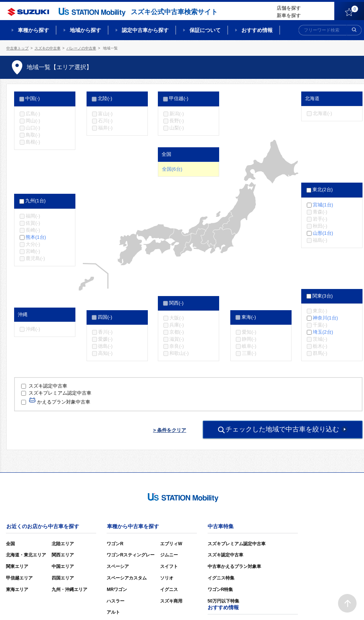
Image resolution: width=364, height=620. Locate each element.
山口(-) (33, 128)
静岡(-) (249, 339)
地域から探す (85, 30)
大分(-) (33, 244)
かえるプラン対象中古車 (56, 402)
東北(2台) (323, 189)
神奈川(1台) (325, 318)
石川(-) (105, 121)
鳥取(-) (33, 135)
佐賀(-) (33, 223)
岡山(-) (33, 121)
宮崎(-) (33, 251)
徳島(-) (105, 346)
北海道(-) (322, 113)
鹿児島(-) (35, 258)
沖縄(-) (33, 329)
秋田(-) (320, 226)
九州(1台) (35, 201)
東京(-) (320, 311)
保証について (205, 30)
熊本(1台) (36, 237)
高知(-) (105, 353)
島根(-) (33, 142)
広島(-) (33, 113)
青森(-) (320, 212)
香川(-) (105, 332)
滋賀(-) (177, 339)
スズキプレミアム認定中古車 (56, 393)
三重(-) (249, 353)
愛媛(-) (105, 339)
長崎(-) (33, 230)
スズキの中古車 (48, 48)
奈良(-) (177, 346)
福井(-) (105, 128)
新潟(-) (177, 113)
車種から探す (33, 30)
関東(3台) (323, 296)
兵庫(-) (177, 325)
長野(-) (177, 121)
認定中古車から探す (145, 30)
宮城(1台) (323, 204)
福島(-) (320, 240)
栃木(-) (320, 346)
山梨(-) (177, 128)
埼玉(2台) (323, 332)
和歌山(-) (179, 353)
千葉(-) (320, 325)
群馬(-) (320, 353)
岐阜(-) (249, 346)
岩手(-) (320, 219)
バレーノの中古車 (81, 48)
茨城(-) (320, 339)
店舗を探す (289, 8)
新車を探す (289, 15)
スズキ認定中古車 (44, 386)
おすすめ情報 (257, 30)
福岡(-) (33, 216)
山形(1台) (323, 233)
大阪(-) (177, 318)
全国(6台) (172, 169)
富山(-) (105, 113)
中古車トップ (17, 48)
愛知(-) (249, 332)
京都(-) (177, 332)
